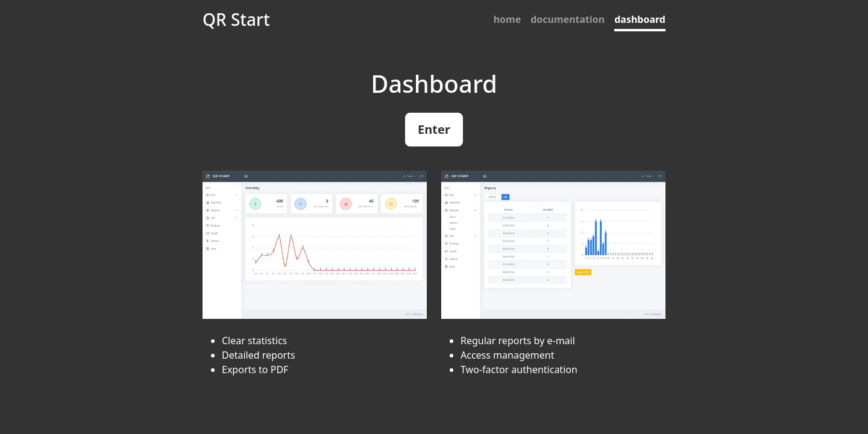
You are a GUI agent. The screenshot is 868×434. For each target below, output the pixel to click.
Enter (434, 129)
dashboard (640, 19)
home (508, 19)
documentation (568, 19)
